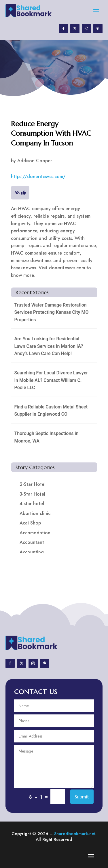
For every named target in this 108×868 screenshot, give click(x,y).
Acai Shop (30, 523)
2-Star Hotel (33, 484)
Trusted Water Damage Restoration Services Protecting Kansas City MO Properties (52, 312)
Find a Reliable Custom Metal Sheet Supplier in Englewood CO (51, 411)
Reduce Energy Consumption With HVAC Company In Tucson (51, 134)
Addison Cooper (35, 161)
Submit (82, 797)
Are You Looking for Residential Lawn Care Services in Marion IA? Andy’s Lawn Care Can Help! (49, 346)
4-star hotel (32, 504)
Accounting (32, 552)
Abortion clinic (35, 513)
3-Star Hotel (32, 494)
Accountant (32, 542)
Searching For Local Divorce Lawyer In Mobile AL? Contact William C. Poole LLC (51, 380)
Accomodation (35, 533)
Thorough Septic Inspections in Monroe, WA (47, 437)
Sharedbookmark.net (75, 834)
